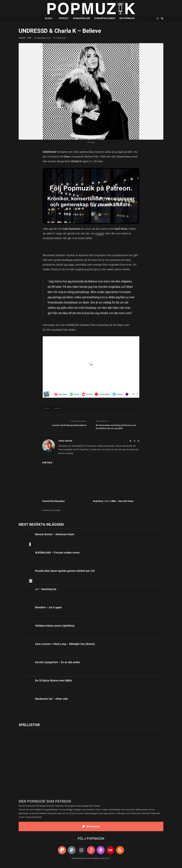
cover (22, 38)
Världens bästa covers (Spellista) (55, 626)
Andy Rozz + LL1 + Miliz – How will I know (113, 501)
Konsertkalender (105, 18)
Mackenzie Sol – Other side (51, 699)
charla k (47, 408)
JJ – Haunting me (46, 589)
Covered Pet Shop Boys (53, 501)
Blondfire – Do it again (48, 607)
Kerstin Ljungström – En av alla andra (57, 662)
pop (29, 38)
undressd (57, 408)
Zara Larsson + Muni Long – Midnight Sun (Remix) (65, 644)
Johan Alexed (65, 441)
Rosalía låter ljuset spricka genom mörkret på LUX (65, 571)
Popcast (64, 18)
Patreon (96, 806)
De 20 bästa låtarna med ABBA (53, 681)
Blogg (49, 18)
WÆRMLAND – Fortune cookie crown (57, 553)
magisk (100, 233)
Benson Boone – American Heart (55, 534)
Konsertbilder (82, 18)
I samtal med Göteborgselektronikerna (69, 425)
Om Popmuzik (127, 18)
